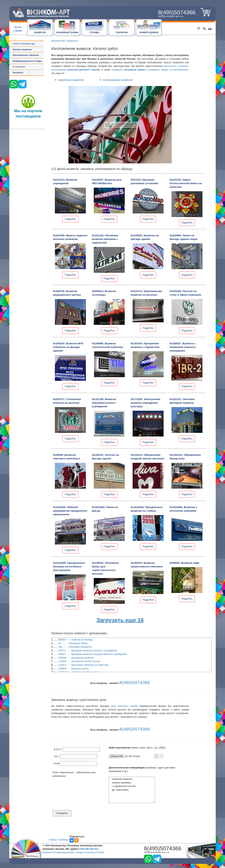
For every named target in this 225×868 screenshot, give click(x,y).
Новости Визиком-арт (24, 44)
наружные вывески (71, 80)
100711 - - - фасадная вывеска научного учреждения (88, 650)
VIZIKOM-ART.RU (89, 849)
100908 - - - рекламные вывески (76, 658)
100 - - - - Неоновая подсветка (75, 647)
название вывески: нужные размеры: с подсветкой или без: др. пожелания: (132, 790)
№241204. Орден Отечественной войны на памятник (186, 183)
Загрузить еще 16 (120, 620)
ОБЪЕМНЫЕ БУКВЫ (67, 32)
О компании (19, 67)
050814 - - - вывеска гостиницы (75, 640)
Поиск (101, 852)
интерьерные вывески (118, 80)
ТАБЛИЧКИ (122, 32)
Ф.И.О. (57, 749)
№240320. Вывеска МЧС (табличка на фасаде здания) (68, 347)
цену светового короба (124, 706)
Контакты (18, 72)
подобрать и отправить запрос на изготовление (150, 70)
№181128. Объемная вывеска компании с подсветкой (105, 239)
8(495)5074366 (177, 12)
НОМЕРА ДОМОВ (149, 32)
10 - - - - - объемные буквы (73, 643)
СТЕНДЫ (94, 32)
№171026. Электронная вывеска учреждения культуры (145, 403)
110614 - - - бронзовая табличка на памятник (83, 665)
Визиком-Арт (58, 41)
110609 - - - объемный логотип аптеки (79, 661)
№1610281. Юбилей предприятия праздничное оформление (70, 511)
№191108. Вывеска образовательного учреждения (104, 403)
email (57, 763)
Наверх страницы (59, 840)
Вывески (72, 41)
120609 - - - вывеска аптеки (73, 668)
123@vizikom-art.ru (171, 16)
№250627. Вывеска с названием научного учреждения (183, 347)
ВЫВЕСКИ (40, 32)
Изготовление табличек (26, 55)
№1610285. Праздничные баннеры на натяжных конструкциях (69, 566)
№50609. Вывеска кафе (184, 563)
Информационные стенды (69, 852)
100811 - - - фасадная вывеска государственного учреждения (92, 654)
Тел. (56, 756)
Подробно (70, 219)
